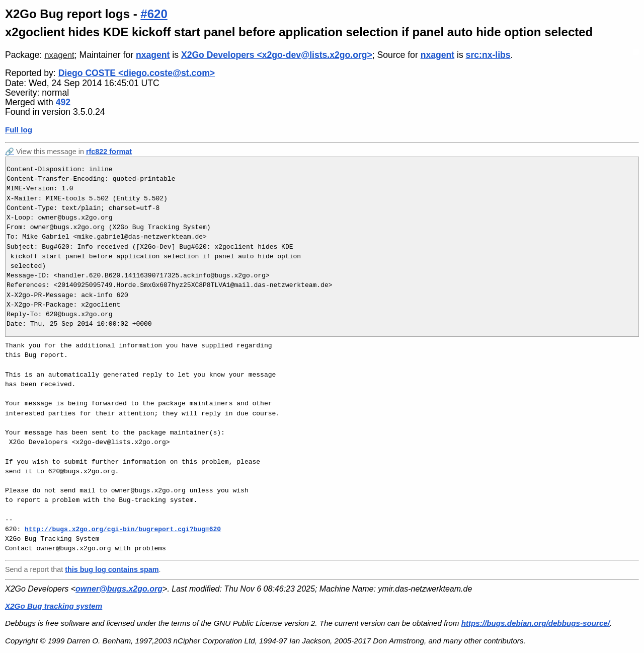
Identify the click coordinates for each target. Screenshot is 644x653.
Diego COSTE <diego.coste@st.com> (137, 73)
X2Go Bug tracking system (54, 606)
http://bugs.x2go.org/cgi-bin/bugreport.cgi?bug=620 (123, 529)
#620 (154, 14)
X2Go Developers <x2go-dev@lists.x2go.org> (277, 55)
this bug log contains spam (112, 569)
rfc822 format (109, 152)
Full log (19, 130)
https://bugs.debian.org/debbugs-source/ (536, 623)
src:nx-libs (488, 55)
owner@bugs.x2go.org (119, 589)
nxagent (59, 55)
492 (63, 102)
